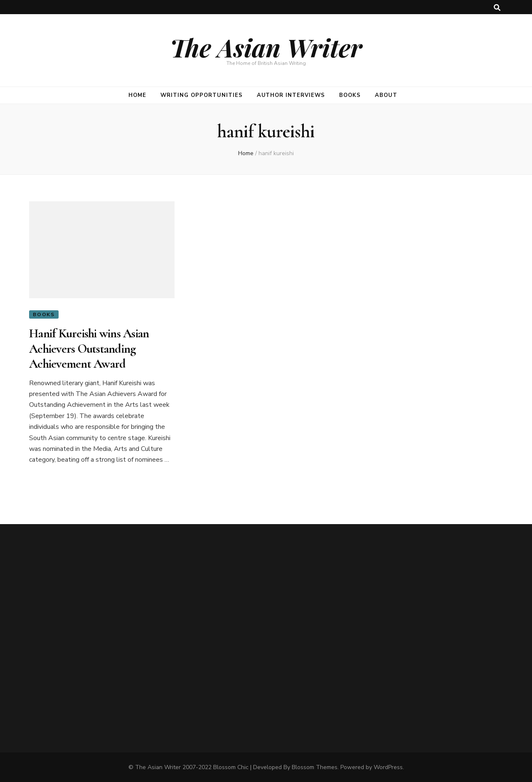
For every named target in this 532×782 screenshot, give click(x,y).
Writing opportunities (201, 95)
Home (137, 95)
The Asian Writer (266, 47)
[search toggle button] (497, 8)
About (386, 95)
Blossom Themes (315, 767)
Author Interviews (291, 95)
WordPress (388, 767)
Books (350, 95)
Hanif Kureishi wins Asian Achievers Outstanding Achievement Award (89, 349)
